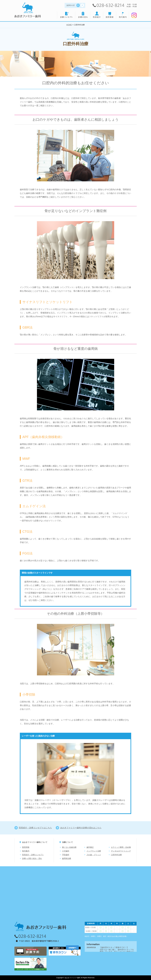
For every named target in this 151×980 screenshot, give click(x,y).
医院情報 (26, 847)
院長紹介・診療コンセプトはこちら (35, 828)
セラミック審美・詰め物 (121, 847)
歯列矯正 (90, 847)
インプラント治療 (94, 851)
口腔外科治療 (116, 855)
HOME (69, 25)
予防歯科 (66, 855)
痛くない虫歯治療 (69, 847)
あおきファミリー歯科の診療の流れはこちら (81, 828)
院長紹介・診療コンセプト (33, 855)
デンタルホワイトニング (121, 851)
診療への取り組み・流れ (32, 858)
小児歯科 (66, 851)
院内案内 (26, 851)
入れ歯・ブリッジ (94, 855)
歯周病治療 (67, 858)
